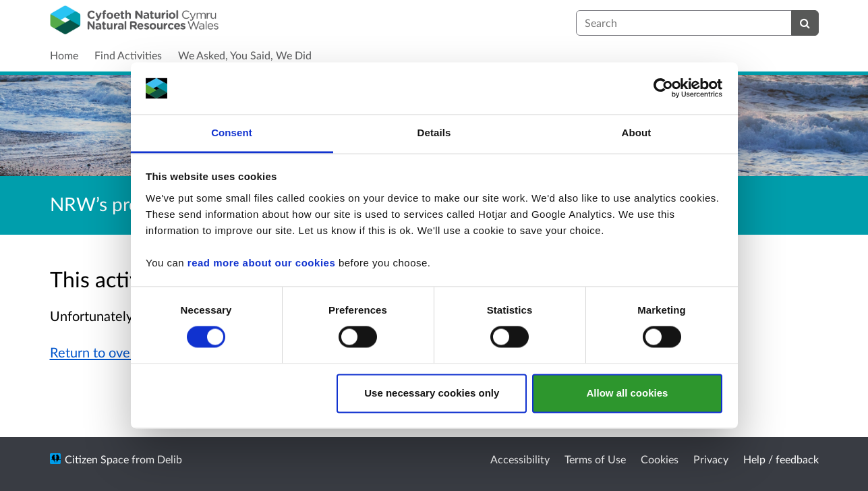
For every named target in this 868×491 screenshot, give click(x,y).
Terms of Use (595, 459)
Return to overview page (122, 352)
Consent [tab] (232, 133)
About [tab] (637, 133)
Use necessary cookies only (432, 393)
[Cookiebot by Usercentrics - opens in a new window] (663, 88)
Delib (170, 459)
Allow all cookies (627, 393)
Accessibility (520, 459)
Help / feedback (781, 459)
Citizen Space (97, 459)
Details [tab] (434, 133)
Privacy (711, 459)
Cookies (660, 459)
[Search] (805, 23)
